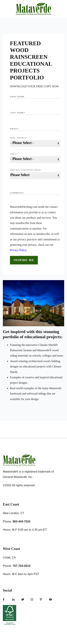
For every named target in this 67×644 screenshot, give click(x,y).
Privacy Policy (18, 250)
